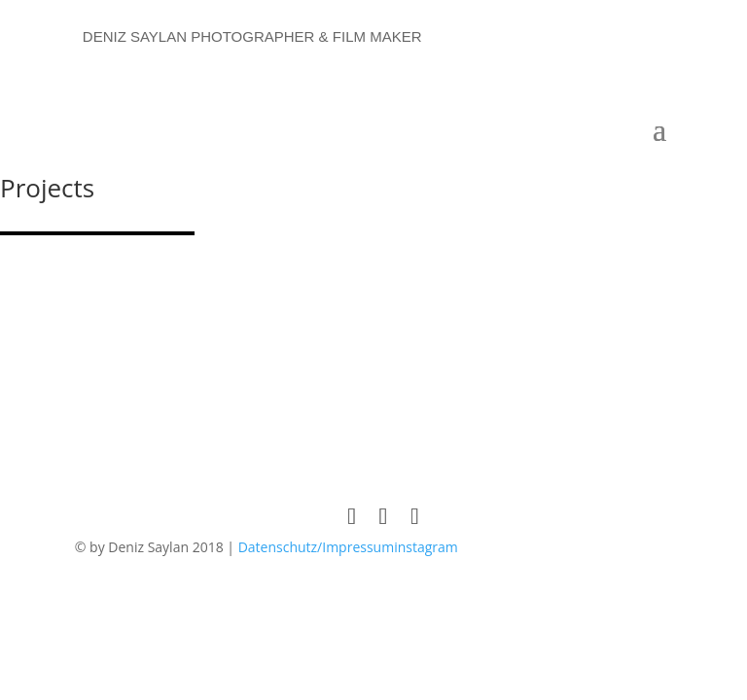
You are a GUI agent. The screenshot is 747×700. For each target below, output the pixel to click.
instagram (426, 547)
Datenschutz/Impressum (317, 547)
